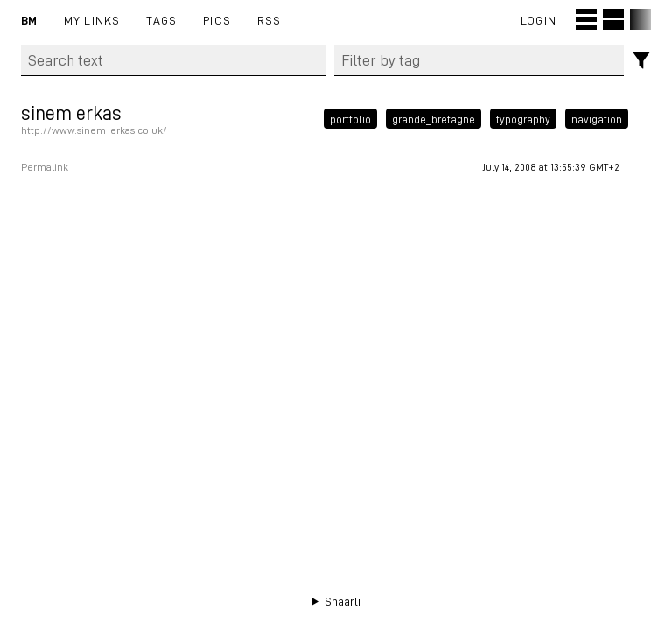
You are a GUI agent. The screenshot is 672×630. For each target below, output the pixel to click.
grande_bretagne (434, 118)
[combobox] (479, 60)
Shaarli (343, 601)
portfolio (350, 118)
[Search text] (173, 60)
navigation (597, 118)
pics (217, 20)
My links (92, 20)
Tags (161, 20)
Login (539, 20)
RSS (269, 20)
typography (523, 118)
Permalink (45, 167)
